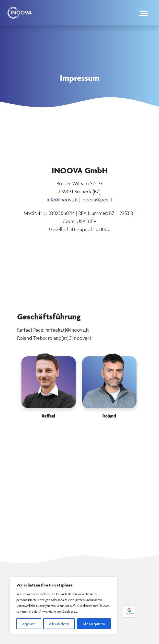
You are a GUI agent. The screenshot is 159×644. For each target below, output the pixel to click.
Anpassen (29, 624)
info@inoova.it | (64, 200)
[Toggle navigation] (143, 13)
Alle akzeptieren (94, 624)
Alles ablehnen (59, 624)
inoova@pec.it (97, 200)
